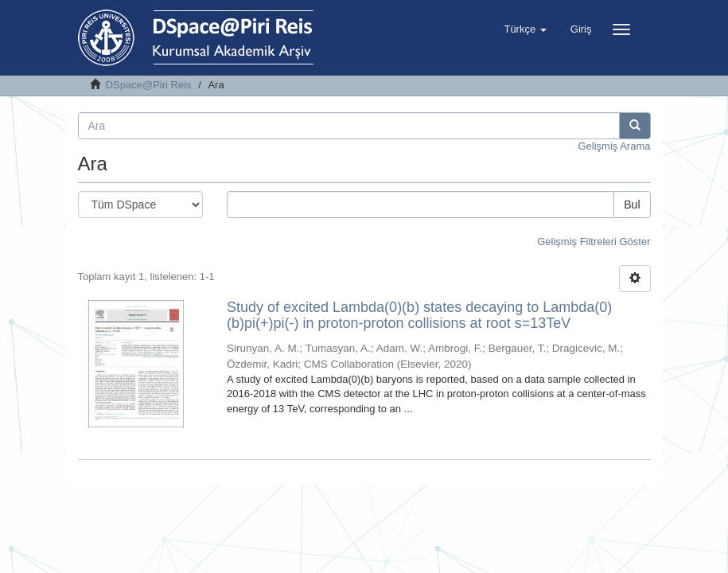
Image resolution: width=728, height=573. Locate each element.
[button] (525, 29)
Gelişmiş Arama (614, 146)
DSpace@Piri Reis (149, 85)
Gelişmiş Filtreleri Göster (594, 242)
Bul (632, 205)
